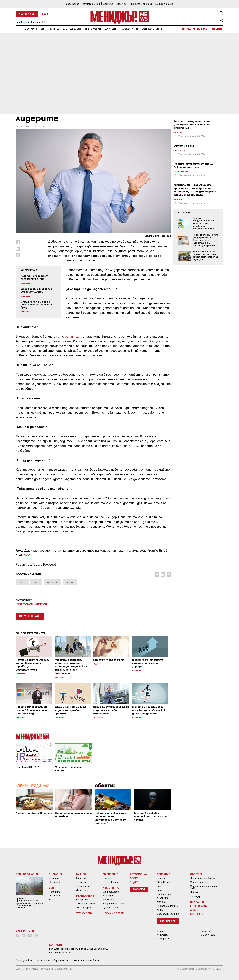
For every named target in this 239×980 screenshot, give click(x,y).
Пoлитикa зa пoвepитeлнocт (52, 960)
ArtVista (161, 902)
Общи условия (24, 960)
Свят (44, 29)
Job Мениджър (84, 908)
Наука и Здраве (113, 913)
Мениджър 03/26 (164, 4)
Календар (195, 896)
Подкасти (204, 29)
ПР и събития (111, 882)
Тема (160, 886)
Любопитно (130, 29)
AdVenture (162, 898)
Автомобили (139, 874)
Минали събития (199, 882)
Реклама (108, 878)
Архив (160, 910)
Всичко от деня (152, 29)
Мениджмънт (72, 29)
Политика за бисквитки (86, 960)
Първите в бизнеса (141, 4)
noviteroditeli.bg (91, 4)
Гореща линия (200, 906)
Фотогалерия (111, 892)
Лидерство (82, 900)
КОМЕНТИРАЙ (30, 616)
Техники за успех (86, 904)
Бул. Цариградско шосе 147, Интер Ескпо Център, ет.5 (79, 949)
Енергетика (83, 886)
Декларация (163, 939)
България (31, 29)
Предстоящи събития (203, 878)
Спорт (134, 878)
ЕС (51, 900)
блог (27, 555)
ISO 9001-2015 (208, 935)
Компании (82, 882)
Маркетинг (111, 29)
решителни (74, 336)
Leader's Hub (164, 894)
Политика (55, 878)
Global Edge (163, 882)
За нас (160, 931)
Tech (159, 890)
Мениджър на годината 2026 (203, 887)
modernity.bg (72, 4)
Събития (218, 29)
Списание (189, 29)
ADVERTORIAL (184, 212)
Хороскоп (108, 900)
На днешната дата (114, 904)
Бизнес (55, 29)
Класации (108, 896)
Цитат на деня (112, 908)
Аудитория (163, 935)
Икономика (82, 890)
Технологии (93, 29)
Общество (55, 882)
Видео (134, 882)
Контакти (197, 914)
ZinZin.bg (122, 4)
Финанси (81, 878)
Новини (194, 892)
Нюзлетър (139, 889)
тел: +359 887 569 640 (61, 953)
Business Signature (167, 906)
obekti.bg (108, 4)
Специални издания (168, 914)
